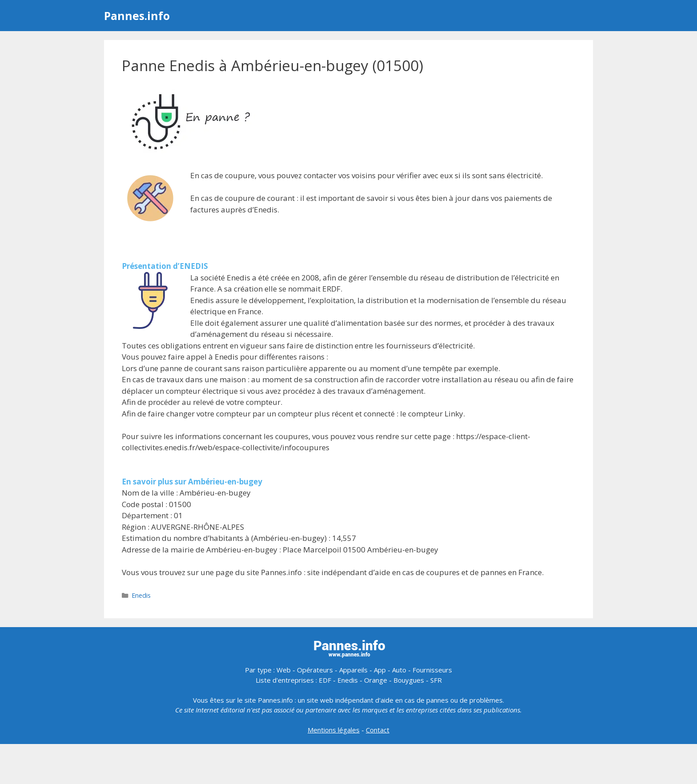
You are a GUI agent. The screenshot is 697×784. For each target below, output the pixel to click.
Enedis (141, 595)
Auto (399, 670)
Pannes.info (137, 16)
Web (284, 670)
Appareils (353, 670)
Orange (376, 680)
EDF (325, 680)
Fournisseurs (432, 670)
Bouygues (409, 680)
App (380, 670)
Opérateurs (315, 670)
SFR (436, 680)
